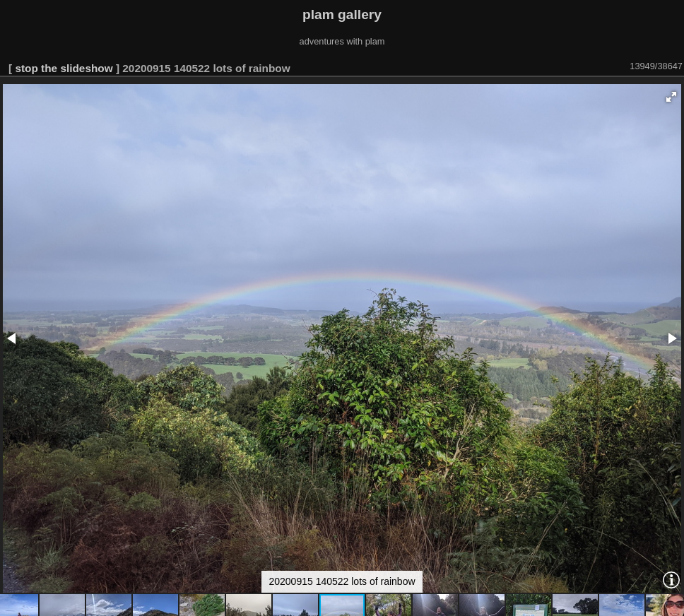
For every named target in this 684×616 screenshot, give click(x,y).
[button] (671, 97)
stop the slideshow (64, 68)
